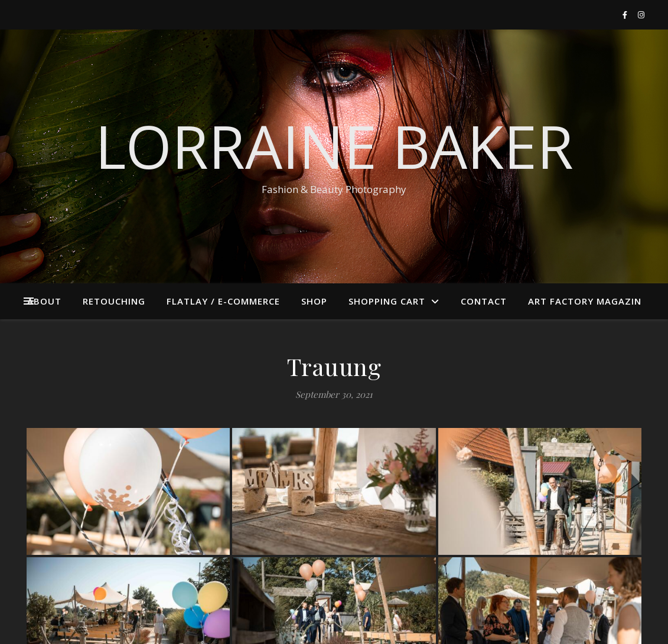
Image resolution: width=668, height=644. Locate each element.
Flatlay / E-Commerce (223, 301)
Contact (484, 301)
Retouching (114, 301)
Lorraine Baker (334, 146)
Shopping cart (387, 301)
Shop (314, 301)
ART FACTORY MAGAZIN (585, 301)
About (44, 301)
